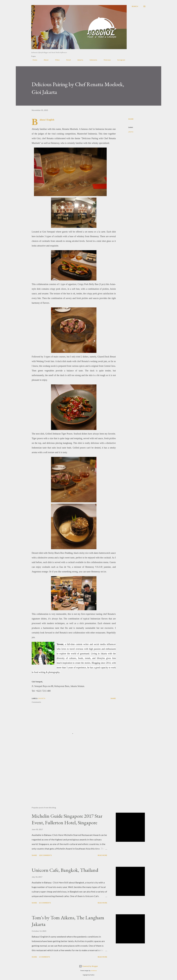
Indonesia (92, 60)
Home (34, 60)
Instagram (120, 60)
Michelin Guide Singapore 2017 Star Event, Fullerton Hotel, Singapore (67, 819)
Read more (102, 855)
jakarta (131, 132)
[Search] (135, 6)
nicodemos (94, 971)
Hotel (67, 60)
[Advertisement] (70, 778)
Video (56, 60)
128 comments (45, 855)
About (45, 60)
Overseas (106, 60)
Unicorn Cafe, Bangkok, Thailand (65, 870)
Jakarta (79, 60)
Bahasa (42, 120)
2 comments (44, 957)
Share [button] (131, 119)
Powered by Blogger (88, 966)
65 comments (45, 903)
